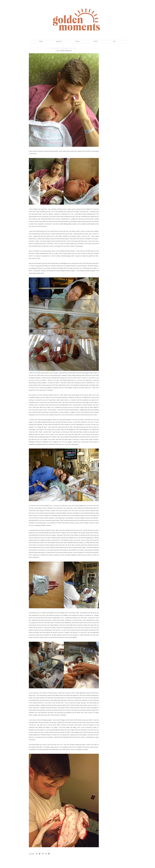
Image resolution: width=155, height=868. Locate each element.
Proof (96, 42)
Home (41, 42)
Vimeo (77, 42)
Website (59, 42)
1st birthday (64, 51)
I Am (114, 42)
